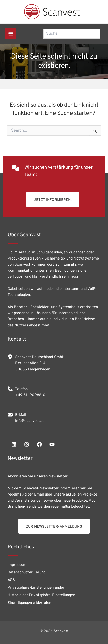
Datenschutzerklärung (26, 573)
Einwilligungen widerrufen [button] (29, 603)
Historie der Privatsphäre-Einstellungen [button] (41, 595)
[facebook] (39, 444)
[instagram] (27, 444)
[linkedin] (14, 444)
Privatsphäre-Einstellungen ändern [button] (37, 588)
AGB (11, 580)
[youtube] (52, 444)
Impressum (17, 565)
